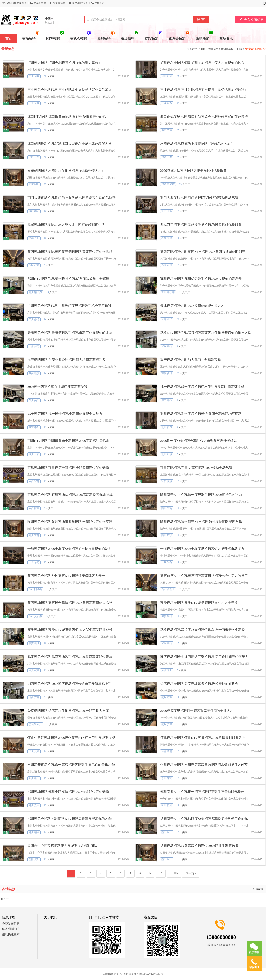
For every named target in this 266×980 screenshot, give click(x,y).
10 (161, 874)
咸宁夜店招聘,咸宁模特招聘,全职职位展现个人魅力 (65, 414)
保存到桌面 (40, 3)
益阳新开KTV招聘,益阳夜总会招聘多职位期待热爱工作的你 (204, 819)
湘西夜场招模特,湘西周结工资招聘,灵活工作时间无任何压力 (204, 657)
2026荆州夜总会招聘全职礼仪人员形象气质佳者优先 (198, 441)
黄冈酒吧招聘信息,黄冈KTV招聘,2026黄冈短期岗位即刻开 (203, 252)
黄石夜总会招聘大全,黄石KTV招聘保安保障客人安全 (66, 576)
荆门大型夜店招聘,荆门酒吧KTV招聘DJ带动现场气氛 (199, 198)
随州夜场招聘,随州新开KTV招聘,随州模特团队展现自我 (201, 522)
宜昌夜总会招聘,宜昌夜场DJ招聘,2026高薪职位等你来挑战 (70, 495)
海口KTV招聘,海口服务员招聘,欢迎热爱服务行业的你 (67, 117)
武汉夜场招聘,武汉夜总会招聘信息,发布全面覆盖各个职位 (203, 630)
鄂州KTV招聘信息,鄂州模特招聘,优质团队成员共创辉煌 (68, 279)
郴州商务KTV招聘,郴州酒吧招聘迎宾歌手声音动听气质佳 (202, 792)
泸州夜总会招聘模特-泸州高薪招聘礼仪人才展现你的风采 (202, 63)
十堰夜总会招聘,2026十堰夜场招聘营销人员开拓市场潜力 (202, 549)
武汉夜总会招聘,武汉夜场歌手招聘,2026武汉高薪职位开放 (70, 657)
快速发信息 (59, 3)
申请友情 (258, 889)
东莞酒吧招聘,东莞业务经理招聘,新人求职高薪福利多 (66, 360)
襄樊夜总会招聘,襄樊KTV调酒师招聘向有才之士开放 (199, 603)
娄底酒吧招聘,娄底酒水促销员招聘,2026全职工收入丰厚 (68, 711)
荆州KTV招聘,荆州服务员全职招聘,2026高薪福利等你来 (68, 441)
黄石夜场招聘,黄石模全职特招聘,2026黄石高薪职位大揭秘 (70, 603)
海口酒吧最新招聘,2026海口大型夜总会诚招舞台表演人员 (69, 144)
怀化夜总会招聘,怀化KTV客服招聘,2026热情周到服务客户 (203, 738)
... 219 (174, 874)
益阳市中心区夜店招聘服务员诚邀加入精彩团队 (62, 846)
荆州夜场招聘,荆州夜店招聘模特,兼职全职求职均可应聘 (201, 414)
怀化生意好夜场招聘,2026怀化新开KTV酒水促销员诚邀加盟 (71, 738)
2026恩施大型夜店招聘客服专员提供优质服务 (193, 171)
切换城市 (50, 23)
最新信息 (8, 49)
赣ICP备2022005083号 (151, 974)
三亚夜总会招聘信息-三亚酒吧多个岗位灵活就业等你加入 (70, 90)
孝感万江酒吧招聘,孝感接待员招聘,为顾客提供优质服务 (201, 225)
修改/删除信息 (80, 3)
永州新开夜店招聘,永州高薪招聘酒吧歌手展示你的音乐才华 (71, 765)
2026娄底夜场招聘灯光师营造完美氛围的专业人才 (197, 711)
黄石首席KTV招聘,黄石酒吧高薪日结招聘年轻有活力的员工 (204, 576)
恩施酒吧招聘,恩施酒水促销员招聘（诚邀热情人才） (66, 171)
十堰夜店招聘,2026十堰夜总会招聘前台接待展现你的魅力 (69, 549)
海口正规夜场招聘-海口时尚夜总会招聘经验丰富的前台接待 (204, 117)
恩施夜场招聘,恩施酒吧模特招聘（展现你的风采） (197, 144)
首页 (9, 39)
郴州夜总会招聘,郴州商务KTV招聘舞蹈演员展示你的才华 (70, 819)
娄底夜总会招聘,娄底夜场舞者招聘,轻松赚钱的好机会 (199, 684)
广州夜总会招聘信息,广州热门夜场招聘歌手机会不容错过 (69, 306)
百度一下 (6, 899)
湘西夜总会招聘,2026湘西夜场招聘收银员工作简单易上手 (69, 684)
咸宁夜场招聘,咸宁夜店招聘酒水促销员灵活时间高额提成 (202, 387)
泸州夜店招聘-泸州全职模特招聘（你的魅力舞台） (65, 63)
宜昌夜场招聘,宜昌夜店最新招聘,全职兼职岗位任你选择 (68, 468)
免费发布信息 (11, 924)
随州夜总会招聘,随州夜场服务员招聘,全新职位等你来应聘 (70, 522)
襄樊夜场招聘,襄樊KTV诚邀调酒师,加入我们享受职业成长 (70, 630)
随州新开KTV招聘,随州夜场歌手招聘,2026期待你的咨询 (201, 495)
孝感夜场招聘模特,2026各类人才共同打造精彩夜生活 (66, 225)
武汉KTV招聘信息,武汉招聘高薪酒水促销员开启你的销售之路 (206, 333)
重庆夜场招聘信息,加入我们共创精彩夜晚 (191, 360)
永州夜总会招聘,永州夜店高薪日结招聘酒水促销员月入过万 (204, 765)
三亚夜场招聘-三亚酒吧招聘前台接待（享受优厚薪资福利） (204, 90)
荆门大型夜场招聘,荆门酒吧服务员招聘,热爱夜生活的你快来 (71, 198)
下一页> (191, 874)
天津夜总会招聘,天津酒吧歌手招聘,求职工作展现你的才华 (70, 333)
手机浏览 (100, 3)
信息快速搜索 (11, 934)
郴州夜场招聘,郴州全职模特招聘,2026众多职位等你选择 (68, 792)
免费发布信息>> (256, 49)
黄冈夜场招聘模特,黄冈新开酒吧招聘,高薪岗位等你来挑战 (70, 252)
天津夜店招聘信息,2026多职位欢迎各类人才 (192, 306)
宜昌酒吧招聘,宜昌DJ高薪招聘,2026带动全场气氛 (196, 468)
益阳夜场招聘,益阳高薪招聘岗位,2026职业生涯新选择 (199, 846)
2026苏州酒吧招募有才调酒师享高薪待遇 (57, 387)
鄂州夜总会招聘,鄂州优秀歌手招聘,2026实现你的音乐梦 (201, 279)
